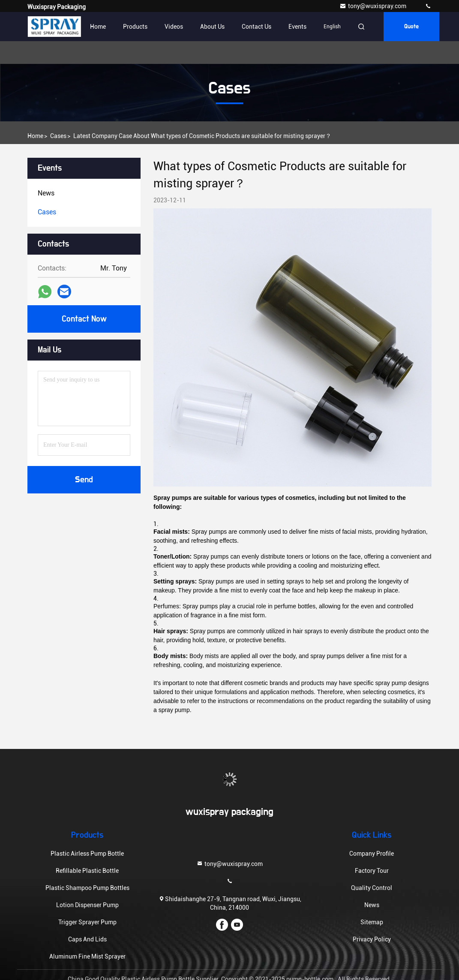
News (372, 905)
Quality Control (372, 888)
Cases (58, 136)
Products (135, 27)
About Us (212, 27)
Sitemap (372, 922)
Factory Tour (372, 871)
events (297, 27)
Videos (174, 27)
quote (411, 27)
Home (98, 27)
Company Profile (372, 854)
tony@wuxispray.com (373, 6)
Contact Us (256, 27)
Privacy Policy (372, 939)
